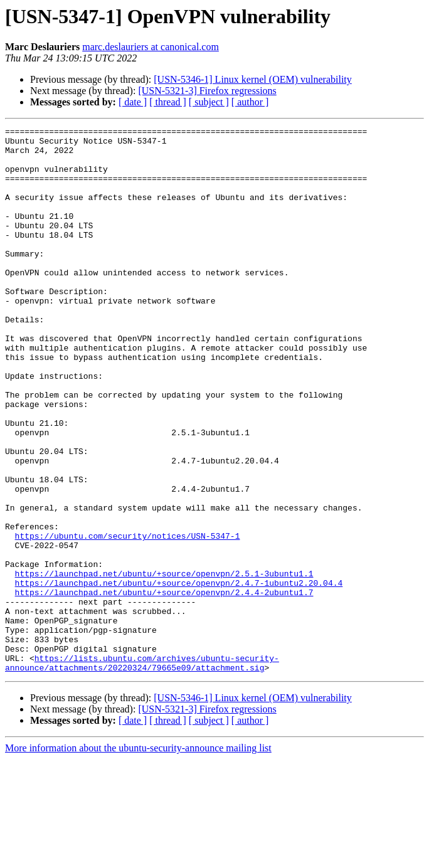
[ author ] (250, 102)
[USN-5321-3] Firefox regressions (207, 91)
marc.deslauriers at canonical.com (151, 47)
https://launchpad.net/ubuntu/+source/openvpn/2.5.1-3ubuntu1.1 (164, 664)
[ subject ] (209, 102)
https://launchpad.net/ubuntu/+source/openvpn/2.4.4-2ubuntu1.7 (164, 686)
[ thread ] (168, 102)
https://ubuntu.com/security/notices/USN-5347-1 (128, 618)
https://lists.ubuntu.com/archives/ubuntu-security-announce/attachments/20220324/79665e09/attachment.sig (142, 771)
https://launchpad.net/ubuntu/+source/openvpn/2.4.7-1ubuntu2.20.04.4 (179, 675)
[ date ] (133, 102)
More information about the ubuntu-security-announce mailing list (138, 857)
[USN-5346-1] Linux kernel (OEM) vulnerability (252, 79)
